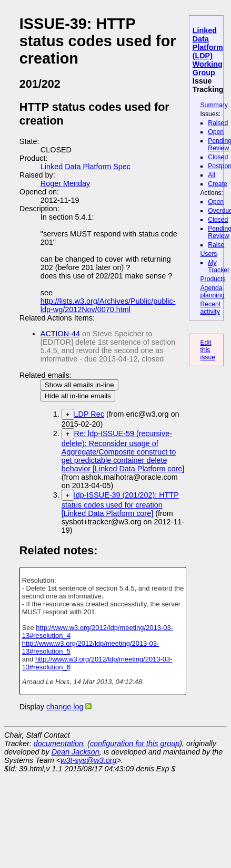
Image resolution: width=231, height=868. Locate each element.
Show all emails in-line (79, 385)
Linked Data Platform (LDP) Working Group (208, 51)
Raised (218, 123)
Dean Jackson (76, 752)
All (212, 175)
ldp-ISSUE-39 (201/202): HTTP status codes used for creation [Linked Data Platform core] (120, 504)
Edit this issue (208, 350)
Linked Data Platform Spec (86, 167)
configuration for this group (135, 743)
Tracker (219, 266)
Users (208, 254)
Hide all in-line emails (78, 396)
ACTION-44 (60, 334)
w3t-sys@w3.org (89, 760)
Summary (214, 105)
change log (65, 707)
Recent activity (210, 308)
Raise (216, 245)
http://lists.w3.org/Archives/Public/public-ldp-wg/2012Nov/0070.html (108, 305)
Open (216, 132)
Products (213, 279)
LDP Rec (89, 414)
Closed (218, 157)
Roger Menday (65, 183)
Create (218, 184)
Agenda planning (212, 292)
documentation (58, 743)
